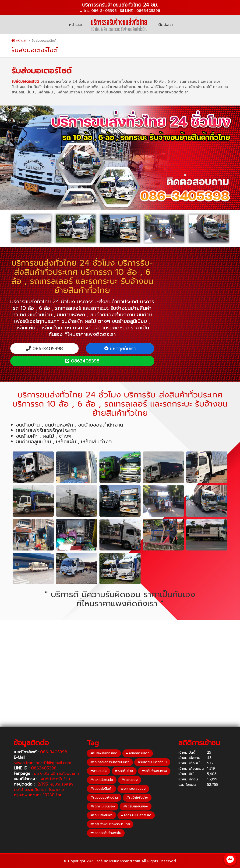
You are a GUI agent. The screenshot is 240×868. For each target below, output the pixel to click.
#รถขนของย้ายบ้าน (104, 798)
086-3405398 (104, 11)
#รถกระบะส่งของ (133, 789)
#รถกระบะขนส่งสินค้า (136, 815)
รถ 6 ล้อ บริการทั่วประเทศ (57, 773)
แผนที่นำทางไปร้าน (54, 779)
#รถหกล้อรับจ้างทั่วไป (106, 833)
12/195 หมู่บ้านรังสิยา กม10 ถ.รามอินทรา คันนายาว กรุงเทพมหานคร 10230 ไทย (43, 789)
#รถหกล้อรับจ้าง (138, 753)
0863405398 (148, 11)
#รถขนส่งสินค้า (101, 789)
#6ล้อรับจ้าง (124, 771)
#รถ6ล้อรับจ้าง (137, 798)
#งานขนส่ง (99, 771)
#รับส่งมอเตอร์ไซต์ (104, 753)
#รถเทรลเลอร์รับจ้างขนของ (110, 762)
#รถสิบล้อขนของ (136, 806)
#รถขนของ (130, 780)
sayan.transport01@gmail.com (42, 763)
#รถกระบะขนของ (103, 806)
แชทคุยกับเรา (120, 349)
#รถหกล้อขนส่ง (102, 780)
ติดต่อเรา (166, 25)
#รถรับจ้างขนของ (154, 771)
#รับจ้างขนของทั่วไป (152, 762)
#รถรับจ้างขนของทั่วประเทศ (110, 824)
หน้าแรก (76, 25)
